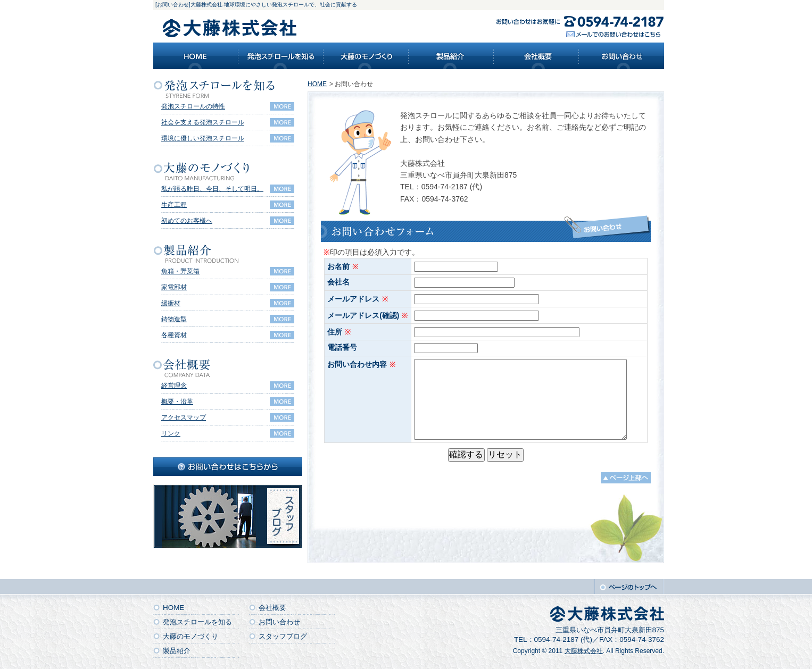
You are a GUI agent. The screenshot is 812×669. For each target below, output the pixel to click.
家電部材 (174, 287)
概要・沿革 (177, 402)
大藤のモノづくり (190, 636)
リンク (171, 433)
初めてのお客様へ (187, 221)
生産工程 (174, 205)
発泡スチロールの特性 (193, 106)
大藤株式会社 (584, 651)
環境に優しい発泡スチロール (203, 138)
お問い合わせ (279, 622)
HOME (317, 84)
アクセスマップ (184, 417)
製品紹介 (177, 651)
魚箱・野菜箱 (180, 271)
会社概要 (272, 608)
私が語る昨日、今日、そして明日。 (212, 189)
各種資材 (174, 335)
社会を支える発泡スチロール (203, 122)
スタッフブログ (283, 636)
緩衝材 (171, 303)
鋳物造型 (174, 319)
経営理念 (174, 386)
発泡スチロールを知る (197, 622)
